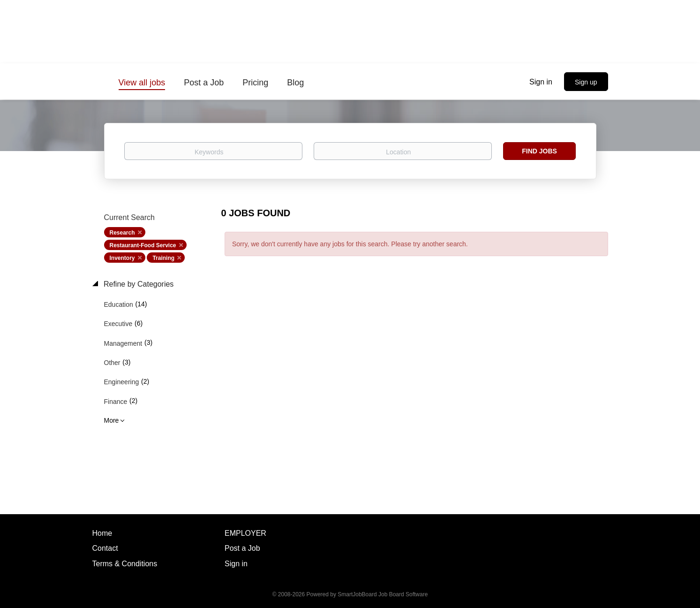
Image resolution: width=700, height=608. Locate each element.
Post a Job (242, 548)
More (112, 420)
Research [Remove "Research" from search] (122, 233)
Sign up (586, 82)
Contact (105, 548)
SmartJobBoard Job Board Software (383, 594)
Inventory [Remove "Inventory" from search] (122, 258)
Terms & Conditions (125, 564)
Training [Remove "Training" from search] (163, 258)
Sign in (541, 82)
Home (102, 533)
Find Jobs (539, 151)
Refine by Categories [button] (138, 284)
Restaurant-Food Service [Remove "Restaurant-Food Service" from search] (143, 245)
